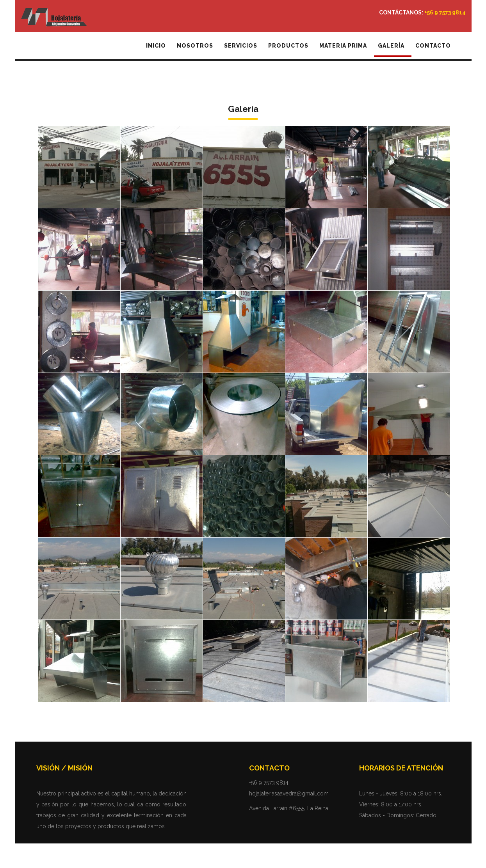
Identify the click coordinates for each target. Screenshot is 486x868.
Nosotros (195, 46)
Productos (288, 46)
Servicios (241, 46)
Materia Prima (343, 46)
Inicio (156, 46)
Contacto (433, 46)
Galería (391, 46)
